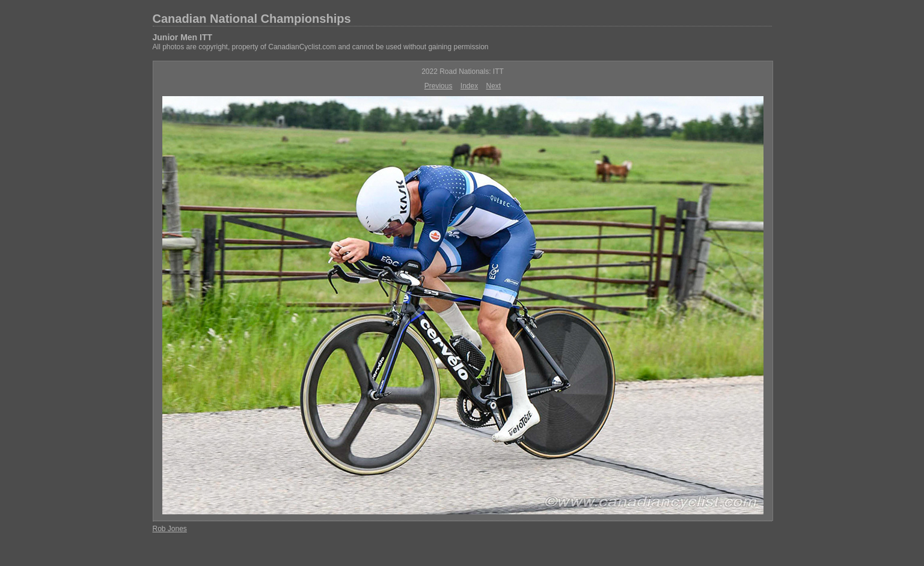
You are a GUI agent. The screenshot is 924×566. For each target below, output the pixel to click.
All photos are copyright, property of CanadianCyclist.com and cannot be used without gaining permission (321, 47)
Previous (439, 86)
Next (494, 86)
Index (469, 86)
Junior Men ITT (183, 37)
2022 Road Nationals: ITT (463, 72)
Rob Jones (170, 529)
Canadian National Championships (252, 19)
